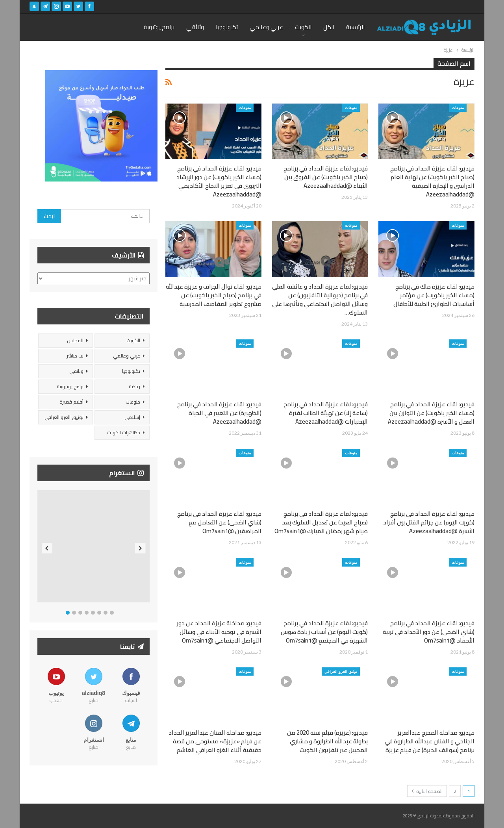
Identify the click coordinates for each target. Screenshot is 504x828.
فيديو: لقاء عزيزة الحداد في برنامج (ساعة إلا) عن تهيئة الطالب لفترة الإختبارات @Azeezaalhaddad (326, 413)
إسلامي (132, 417)
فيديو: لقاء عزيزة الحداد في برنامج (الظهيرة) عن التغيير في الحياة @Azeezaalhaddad (219, 413)
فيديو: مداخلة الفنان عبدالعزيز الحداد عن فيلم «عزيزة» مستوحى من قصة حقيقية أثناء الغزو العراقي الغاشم (215, 741)
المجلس (75, 340)
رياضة (134, 386)
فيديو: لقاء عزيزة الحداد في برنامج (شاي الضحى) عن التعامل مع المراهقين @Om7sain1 (219, 522)
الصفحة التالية (427, 791)
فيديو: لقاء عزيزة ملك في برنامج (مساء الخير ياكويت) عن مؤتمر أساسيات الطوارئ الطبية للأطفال (434, 295)
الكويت (303, 27)
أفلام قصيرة (71, 402)
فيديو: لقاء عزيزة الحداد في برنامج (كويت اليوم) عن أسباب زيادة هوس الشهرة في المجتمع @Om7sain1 (324, 632)
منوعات (458, 107)
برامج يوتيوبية (70, 386)
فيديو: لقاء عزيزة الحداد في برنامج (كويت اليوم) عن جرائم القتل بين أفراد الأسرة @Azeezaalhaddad (429, 522)
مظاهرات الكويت (124, 433)
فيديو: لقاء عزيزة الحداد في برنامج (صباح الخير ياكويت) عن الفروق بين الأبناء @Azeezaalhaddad (326, 177)
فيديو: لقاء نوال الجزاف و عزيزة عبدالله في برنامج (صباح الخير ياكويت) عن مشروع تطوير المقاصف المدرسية (214, 295)
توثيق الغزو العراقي (341, 671)
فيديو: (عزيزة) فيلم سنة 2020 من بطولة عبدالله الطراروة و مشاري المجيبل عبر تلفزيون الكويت (327, 741)
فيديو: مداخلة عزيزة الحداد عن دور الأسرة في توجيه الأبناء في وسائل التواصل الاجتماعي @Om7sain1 (219, 632)
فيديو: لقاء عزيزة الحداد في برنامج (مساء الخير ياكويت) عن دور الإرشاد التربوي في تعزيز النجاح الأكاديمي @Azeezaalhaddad (219, 181)
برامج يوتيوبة (159, 27)
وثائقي (195, 27)
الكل (329, 27)
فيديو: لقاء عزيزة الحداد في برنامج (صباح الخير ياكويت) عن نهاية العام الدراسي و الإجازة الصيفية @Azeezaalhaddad (432, 181)
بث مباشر (75, 356)
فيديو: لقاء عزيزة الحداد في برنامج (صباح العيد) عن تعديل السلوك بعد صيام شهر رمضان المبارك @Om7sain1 (321, 522)
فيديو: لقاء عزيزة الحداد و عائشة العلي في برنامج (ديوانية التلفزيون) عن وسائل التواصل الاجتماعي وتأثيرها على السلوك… (320, 299)
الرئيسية (355, 27)
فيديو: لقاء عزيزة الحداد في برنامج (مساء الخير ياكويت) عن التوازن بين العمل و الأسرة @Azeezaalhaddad (431, 413)
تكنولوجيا (227, 27)
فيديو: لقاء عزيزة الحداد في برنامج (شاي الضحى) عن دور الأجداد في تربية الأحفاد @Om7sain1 (429, 632)
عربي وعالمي (266, 27)
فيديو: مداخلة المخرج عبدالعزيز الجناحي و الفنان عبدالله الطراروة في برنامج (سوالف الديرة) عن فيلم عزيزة (430, 741)
